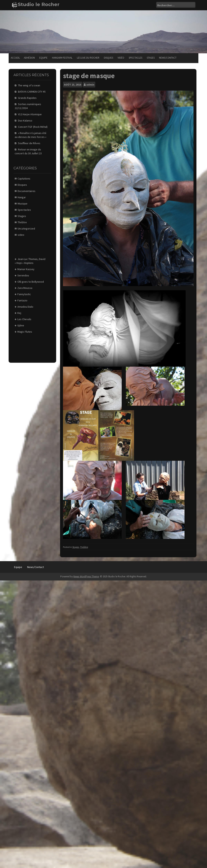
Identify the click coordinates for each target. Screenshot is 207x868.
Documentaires (27, 191)
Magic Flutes (25, 332)
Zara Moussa (25, 288)
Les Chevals (24, 319)
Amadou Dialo (25, 307)
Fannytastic (24, 294)
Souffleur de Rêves (29, 143)
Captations (24, 179)
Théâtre (84, 547)
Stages (151, 58)
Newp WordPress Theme (86, 576)
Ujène (21, 325)
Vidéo (121, 58)
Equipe (43, 58)
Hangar (22, 197)
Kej (19, 313)
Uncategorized (26, 229)
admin (90, 85)
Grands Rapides (27, 98)
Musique (22, 204)
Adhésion (29, 58)
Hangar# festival (62, 58)
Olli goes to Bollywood (31, 282)
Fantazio (22, 300)
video (21, 235)
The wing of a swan (29, 85)
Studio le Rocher (39, 4)
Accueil (15, 58)
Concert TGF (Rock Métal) (33, 127)
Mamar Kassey (26, 269)
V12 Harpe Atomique (30, 114)
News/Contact (168, 58)
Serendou (23, 275)
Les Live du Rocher (88, 58)
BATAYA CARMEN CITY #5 (32, 92)
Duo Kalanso (25, 121)
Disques (108, 58)
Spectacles (135, 58)
